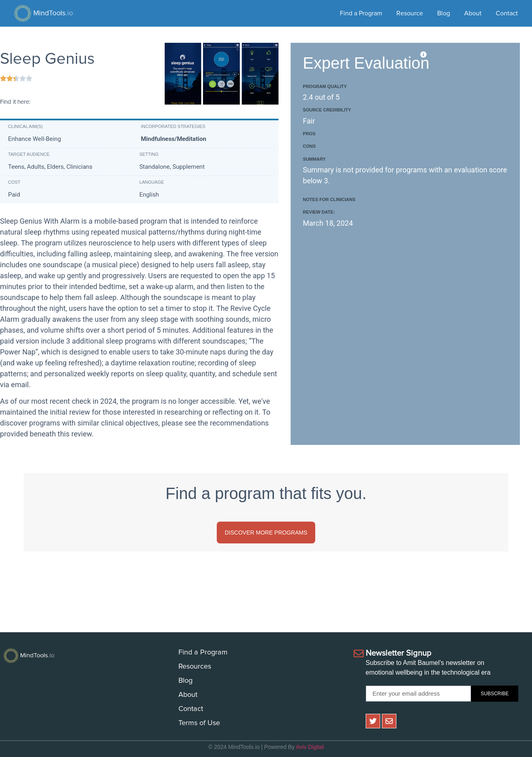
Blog (444, 13)
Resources (195, 667)
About (473, 13)
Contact (507, 13)
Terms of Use (199, 723)
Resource (410, 13)
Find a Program (361, 13)
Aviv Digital (310, 747)
